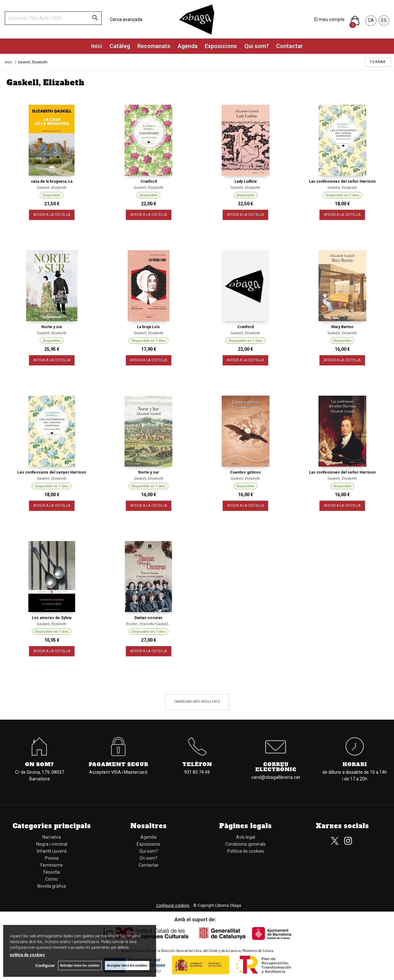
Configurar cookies (173, 906)
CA (371, 20)
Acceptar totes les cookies (127, 966)
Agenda (188, 46)
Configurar (45, 966)
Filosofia (52, 872)
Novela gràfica (52, 886)
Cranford (149, 181)
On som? (39, 764)
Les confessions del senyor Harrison (52, 472)
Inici (97, 46)
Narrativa (52, 837)
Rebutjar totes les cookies (80, 966)
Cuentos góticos (245, 472)
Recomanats (154, 46)
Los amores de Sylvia (52, 618)
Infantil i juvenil (52, 851)
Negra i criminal (52, 844)
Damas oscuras (148, 618)
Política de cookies (246, 851)
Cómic (52, 879)
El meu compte (330, 19)
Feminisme (52, 865)
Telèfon (197, 764)
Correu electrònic (276, 767)
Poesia (52, 858)
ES (384, 20)
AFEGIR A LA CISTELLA (52, 215)
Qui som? (257, 46)
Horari (355, 764)
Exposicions (221, 46)
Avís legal (246, 837)
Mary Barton (342, 327)
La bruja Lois (148, 327)
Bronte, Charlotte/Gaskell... (149, 624)
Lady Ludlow (246, 181)
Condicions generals (245, 844)
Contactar (290, 46)
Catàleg (120, 46)
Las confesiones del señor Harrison (342, 181)
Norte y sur (52, 327)
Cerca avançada (126, 19)
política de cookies (27, 955)
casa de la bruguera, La (52, 181)
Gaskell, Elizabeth (52, 188)
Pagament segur (118, 764)
